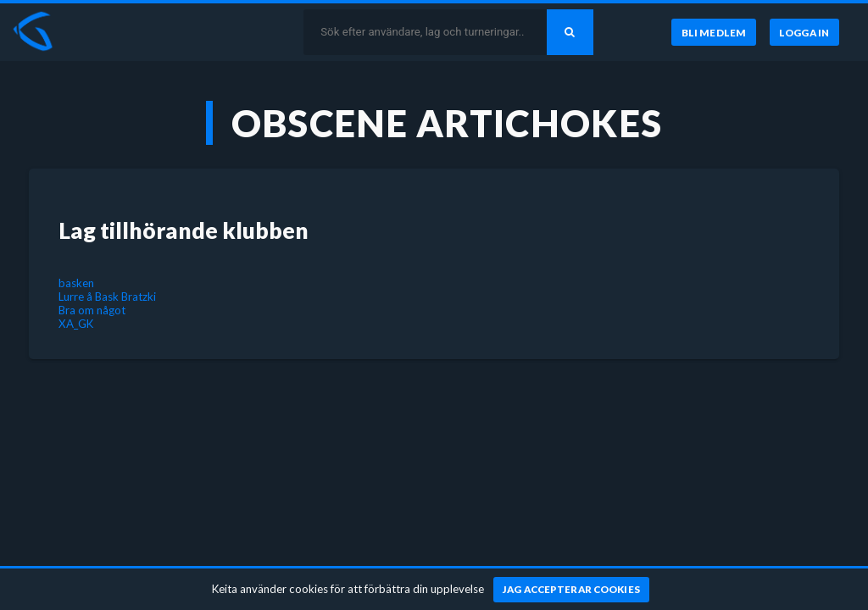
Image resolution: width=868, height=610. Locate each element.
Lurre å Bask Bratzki (107, 297)
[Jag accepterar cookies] (572, 590)
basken (76, 283)
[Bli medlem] (713, 32)
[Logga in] (804, 32)
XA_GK (76, 324)
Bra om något (92, 310)
